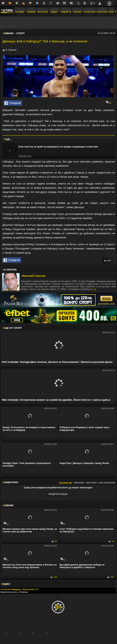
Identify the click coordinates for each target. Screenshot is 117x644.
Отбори (77, 12)
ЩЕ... (8, 139)
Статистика (90, 12)
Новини (31, 12)
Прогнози (43, 12)
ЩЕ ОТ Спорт (12, 328)
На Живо (20, 12)
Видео (54, 12)
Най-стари (91, 483)
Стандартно (65, 483)
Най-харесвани (107, 483)
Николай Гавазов (33, 276)
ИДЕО (6, 584)
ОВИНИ (8, 505)
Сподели (13, 103)
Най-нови (79, 483)
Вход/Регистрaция (58, 494)
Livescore (102, 12)
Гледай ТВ (66, 12)
